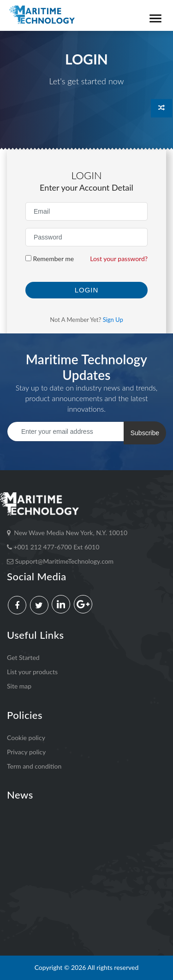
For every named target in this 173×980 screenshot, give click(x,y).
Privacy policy (26, 752)
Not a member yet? (86, 320)
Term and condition (34, 766)
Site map (19, 686)
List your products (32, 672)
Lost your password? (119, 259)
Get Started (23, 657)
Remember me (50, 259)
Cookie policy (26, 738)
